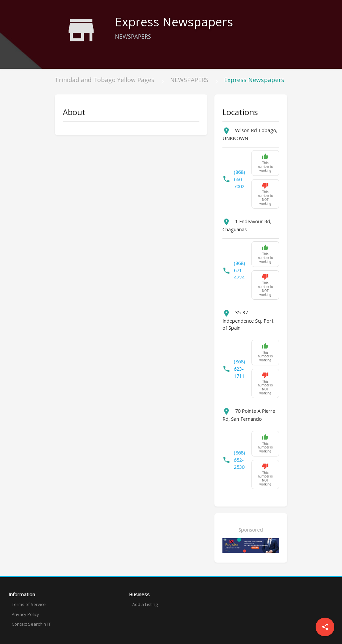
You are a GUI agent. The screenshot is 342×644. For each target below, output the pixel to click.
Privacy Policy (25, 614)
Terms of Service (29, 604)
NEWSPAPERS (189, 80)
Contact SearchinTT (31, 624)
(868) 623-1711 (239, 369)
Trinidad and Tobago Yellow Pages (105, 80)
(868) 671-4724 (239, 270)
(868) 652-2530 (239, 460)
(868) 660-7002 (239, 179)
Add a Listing (145, 604)
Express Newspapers (254, 80)
